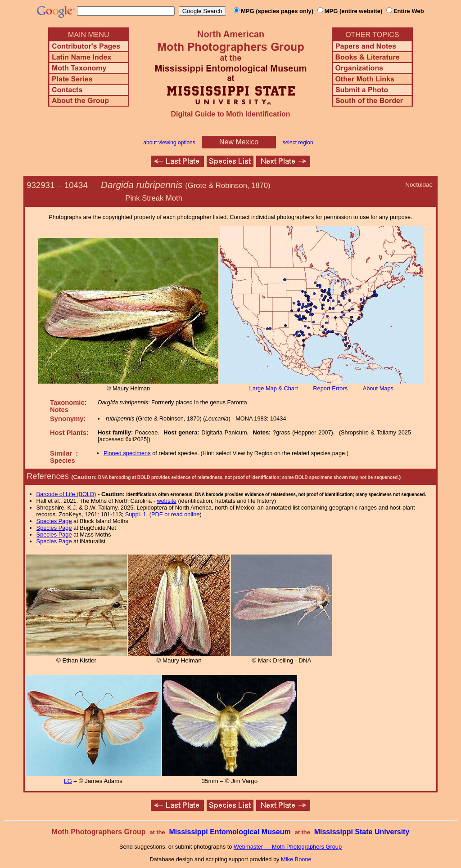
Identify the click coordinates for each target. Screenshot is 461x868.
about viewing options (169, 143)
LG (68, 781)
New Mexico (239, 142)
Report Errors (330, 388)
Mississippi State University (362, 832)
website (167, 501)
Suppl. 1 (136, 514)
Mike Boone (296, 859)
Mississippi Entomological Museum (230, 832)
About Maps (378, 388)
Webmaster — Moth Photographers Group (288, 847)
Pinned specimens (127, 453)
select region (298, 143)
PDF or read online (175, 514)
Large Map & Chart (274, 388)
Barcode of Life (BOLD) (66, 494)
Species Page (54, 521)
